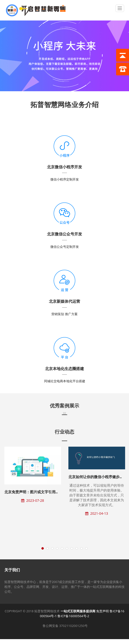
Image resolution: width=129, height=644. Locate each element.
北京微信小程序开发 (64, 167)
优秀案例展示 (64, 406)
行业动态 (64, 432)
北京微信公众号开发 (64, 234)
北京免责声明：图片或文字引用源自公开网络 (41, 492)
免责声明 (102, 611)
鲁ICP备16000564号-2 (73, 616)
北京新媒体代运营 (64, 301)
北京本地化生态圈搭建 (64, 369)
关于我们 (12, 570)
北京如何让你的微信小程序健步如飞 (98, 477)
